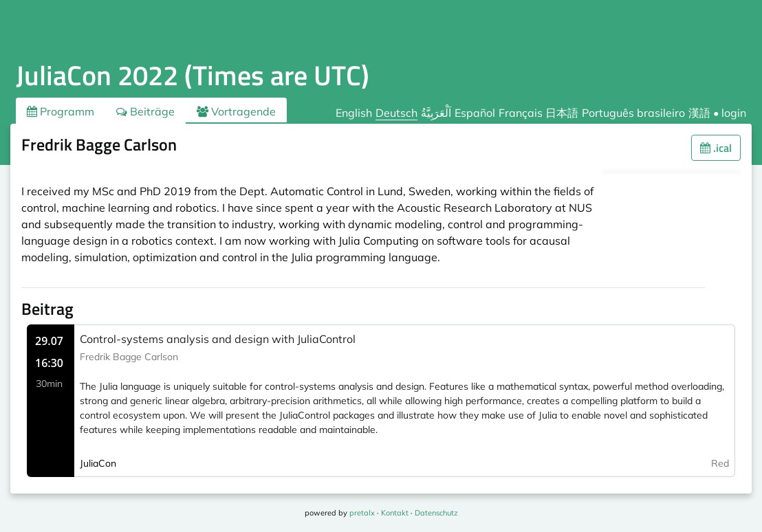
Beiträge (145, 111)
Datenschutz (436, 513)
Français (521, 113)
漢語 (699, 113)
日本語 (562, 113)
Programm (61, 111)
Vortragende (236, 111)
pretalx (362, 513)
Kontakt (395, 513)
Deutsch (396, 113)
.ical (716, 148)
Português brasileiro (633, 113)
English (354, 113)
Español (475, 113)
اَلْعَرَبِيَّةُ (436, 113)
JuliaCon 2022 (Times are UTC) (193, 75)
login (734, 113)
